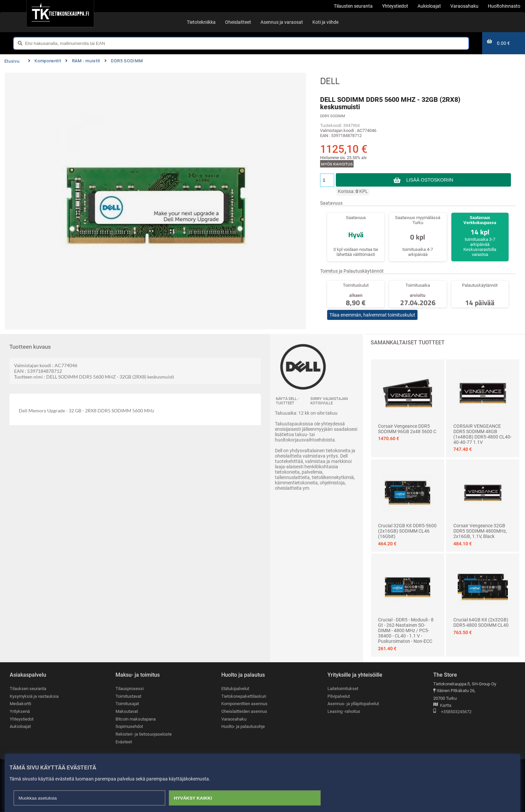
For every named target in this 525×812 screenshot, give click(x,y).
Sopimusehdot (129, 726)
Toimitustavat (128, 696)
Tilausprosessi (130, 689)
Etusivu (12, 61)
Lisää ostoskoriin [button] (430, 180)
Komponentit (45, 61)
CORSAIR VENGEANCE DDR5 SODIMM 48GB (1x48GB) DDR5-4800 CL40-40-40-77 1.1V (482, 434)
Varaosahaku (234, 719)
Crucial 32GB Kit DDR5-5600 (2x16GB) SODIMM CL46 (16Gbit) (407, 531)
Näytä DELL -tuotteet (287, 401)
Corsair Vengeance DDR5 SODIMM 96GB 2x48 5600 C (407, 429)
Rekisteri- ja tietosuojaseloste (144, 734)
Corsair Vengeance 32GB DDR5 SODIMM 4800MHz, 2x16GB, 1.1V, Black (480, 531)
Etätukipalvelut (235, 689)
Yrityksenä (20, 711)
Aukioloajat (20, 726)
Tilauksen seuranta (28, 689)
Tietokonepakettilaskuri (244, 696)
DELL (330, 81)
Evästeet (124, 742)
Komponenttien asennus (244, 704)
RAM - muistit (83, 61)
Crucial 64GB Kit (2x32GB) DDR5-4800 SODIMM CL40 (481, 622)
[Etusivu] (60, 13)
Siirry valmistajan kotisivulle (329, 401)
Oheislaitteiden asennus (244, 711)
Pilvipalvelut (339, 696)
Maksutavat (127, 711)
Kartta (442, 706)
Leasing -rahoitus (344, 711)
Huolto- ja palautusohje (243, 726)
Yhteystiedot (22, 719)
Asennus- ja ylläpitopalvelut (353, 704)
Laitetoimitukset (343, 689)
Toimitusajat (127, 704)
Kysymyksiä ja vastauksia (34, 696)
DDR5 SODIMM (124, 61)
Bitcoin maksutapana (136, 719)
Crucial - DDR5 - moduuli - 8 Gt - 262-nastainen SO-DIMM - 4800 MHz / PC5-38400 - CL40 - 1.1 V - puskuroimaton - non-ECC (406, 630)
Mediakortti (20, 704)
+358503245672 (452, 712)
